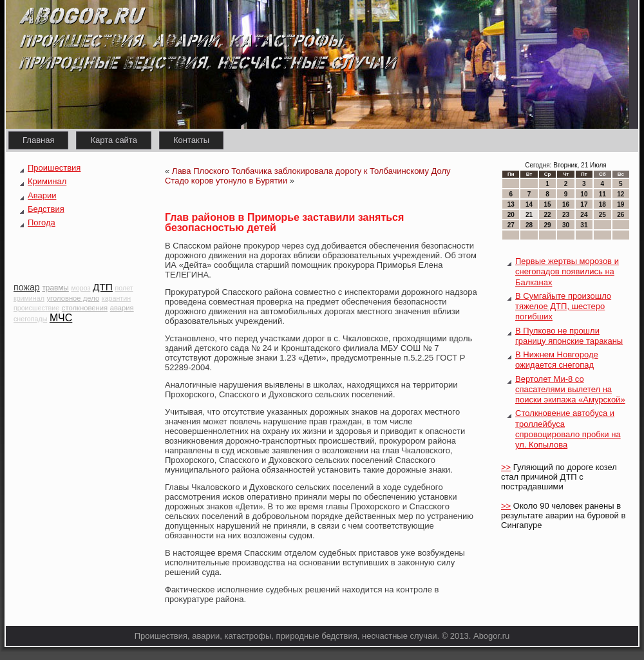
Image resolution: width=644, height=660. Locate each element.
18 (602, 204)
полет (124, 288)
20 (511, 215)
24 (584, 215)
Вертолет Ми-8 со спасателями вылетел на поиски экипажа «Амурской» (570, 390)
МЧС (61, 318)
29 (547, 225)
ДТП (103, 287)
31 (584, 225)
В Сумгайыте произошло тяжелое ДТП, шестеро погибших (563, 306)
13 (511, 204)
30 (566, 225)
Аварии (42, 195)
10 (584, 194)
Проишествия (54, 168)
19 (620, 204)
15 (547, 204)
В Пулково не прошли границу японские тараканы (569, 336)
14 (529, 204)
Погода (42, 222)
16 (566, 204)
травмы (55, 288)
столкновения (85, 308)
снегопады (30, 319)
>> (506, 467)
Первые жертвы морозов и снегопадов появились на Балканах (567, 272)
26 (620, 215)
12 (620, 194)
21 (529, 215)
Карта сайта (113, 140)
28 (529, 225)
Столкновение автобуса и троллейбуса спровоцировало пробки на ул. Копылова (568, 429)
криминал (29, 298)
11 (602, 194)
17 (584, 204)
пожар (27, 287)
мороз (80, 288)
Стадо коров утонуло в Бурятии (226, 181)
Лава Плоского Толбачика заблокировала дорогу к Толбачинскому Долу (311, 171)
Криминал (47, 181)
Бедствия (46, 209)
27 (511, 225)
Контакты (191, 140)
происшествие (36, 308)
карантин (116, 298)
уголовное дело (73, 298)
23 (566, 215)
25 (602, 215)
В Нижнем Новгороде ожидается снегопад (557, 360)
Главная (38, 140)
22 (547, 215)
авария (122, 308)
